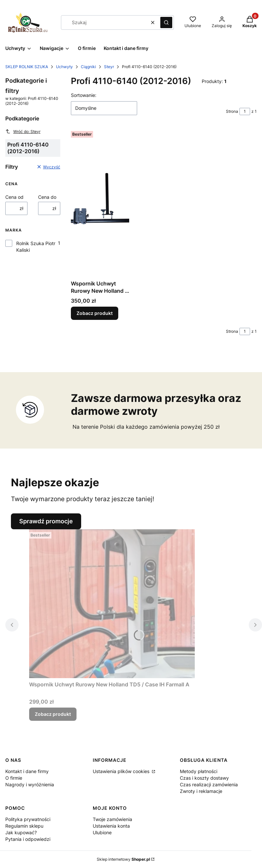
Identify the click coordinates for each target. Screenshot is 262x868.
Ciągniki (88, 67)
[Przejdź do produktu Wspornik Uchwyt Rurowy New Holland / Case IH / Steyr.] (100, 203)
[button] (166, 22)
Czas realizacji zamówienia (209, 784)
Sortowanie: (84, 95)
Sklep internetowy (123, 859)
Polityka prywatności (28, 819)
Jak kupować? (21, 832)
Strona (232, 111)
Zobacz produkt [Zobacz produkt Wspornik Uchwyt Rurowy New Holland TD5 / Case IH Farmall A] (53, 714)
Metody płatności (199, 771)
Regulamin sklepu (24, 826)
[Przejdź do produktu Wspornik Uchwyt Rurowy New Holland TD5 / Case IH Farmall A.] (112, 604)
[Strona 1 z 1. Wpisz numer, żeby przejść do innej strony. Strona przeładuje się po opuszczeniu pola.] (245, 111)
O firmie (14, 778)
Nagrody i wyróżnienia (30, 784)
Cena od (14, 197)
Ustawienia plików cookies (122, 771)
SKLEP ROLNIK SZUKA (27, 67)
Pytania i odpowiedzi (28, 839)
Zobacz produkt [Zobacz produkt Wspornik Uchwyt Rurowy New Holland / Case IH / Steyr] (95, 313)
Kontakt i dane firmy (27, 771)
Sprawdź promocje (46, 521)
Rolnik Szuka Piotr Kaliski (36, 247)
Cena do (47, 197)
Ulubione (102, 832)
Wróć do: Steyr (23, 131)
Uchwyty (64, 67)
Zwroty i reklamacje (201, 791)
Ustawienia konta (111, 826)
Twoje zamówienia (112, 819)
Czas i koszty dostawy (204, 778)
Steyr (109, 67)
